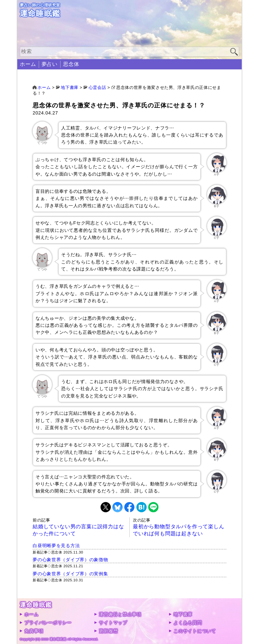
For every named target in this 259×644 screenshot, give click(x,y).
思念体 (71, 64)
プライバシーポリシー (48, 623)
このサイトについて (195, 631)
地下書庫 (183, 614)
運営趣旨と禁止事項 (120, 614)
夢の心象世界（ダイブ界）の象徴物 (70, 560)
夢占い (50, 64)
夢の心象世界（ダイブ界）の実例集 (70, 574)
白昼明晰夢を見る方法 (56, 546)
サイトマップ (113, 623)
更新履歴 (108, 631)
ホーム (28, 64)
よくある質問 (188, 623)
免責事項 (34, 631)
